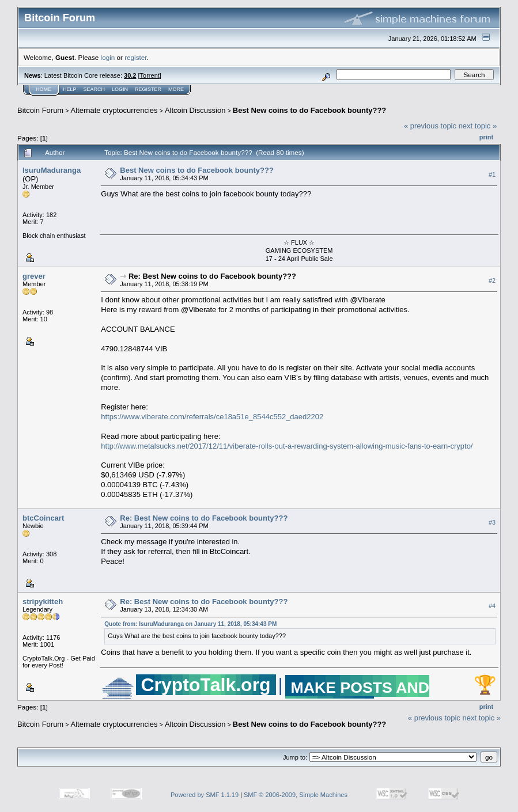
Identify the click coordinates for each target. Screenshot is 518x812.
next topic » (478, 126)
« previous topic (430, 126)
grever (34, 276)
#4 (492, 606)
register (135, 57)
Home (44, 89)
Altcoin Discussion (195, 110)
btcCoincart (43, 518)
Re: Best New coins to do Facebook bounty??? (212, 276)
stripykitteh (43, 602)
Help (70, 89)
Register (148, 89)
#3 (492, 523)
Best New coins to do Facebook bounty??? (310, 110)
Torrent (150, 75)
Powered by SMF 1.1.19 (205, 795)
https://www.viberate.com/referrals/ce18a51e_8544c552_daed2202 (212, 417)
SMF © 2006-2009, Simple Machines (296, 795)
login (108, 57)
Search (94, 89)
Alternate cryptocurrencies (114, 110)
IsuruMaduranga (52, 170)
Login (120, 89)
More (176, 89)
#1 (492, 174)
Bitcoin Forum (40, 110)
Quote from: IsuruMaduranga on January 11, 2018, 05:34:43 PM (190, 624)
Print (486, 137)
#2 (492, 280)
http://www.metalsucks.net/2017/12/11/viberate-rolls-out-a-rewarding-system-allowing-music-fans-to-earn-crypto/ (287, 446)
